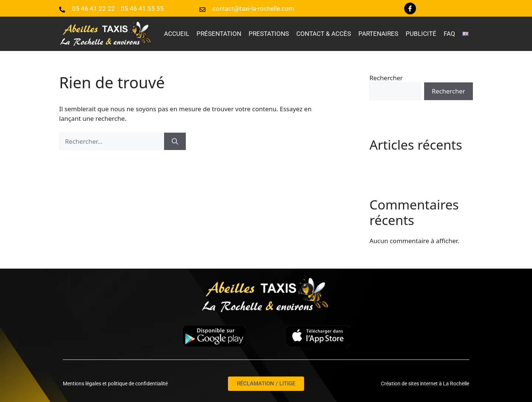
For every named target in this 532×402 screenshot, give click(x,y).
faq (449, 34)
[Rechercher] (175, 142)
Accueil (177, 34)
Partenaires (378, 34)
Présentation (219, 34)
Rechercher (386, 78)
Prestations (269, 34)
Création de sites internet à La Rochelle (425, 384)
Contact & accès (324, 34)
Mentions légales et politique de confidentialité (115, 384)
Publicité (421, 34)
